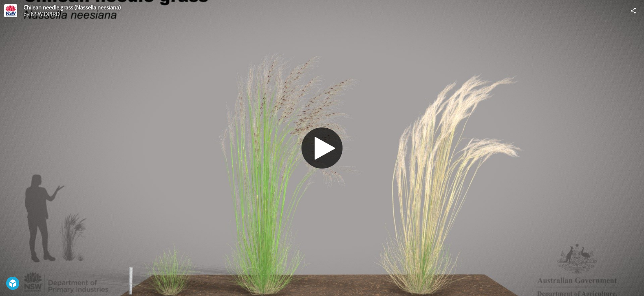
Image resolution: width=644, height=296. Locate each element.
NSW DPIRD (45, 14)
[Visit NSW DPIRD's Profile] (11, 11)
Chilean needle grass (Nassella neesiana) (72, 7)
